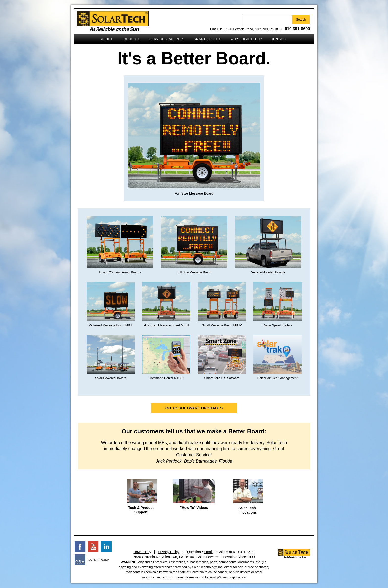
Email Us (216, 29)
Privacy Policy (169, 552)
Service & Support (165, 37)
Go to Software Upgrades (194, 408)
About (105, 37)
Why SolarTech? (244, 37)
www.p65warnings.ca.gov (228, 577)
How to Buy (142, 552)
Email (208, 552)
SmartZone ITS (206, 37)
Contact (277, 37)
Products (129, 37)
